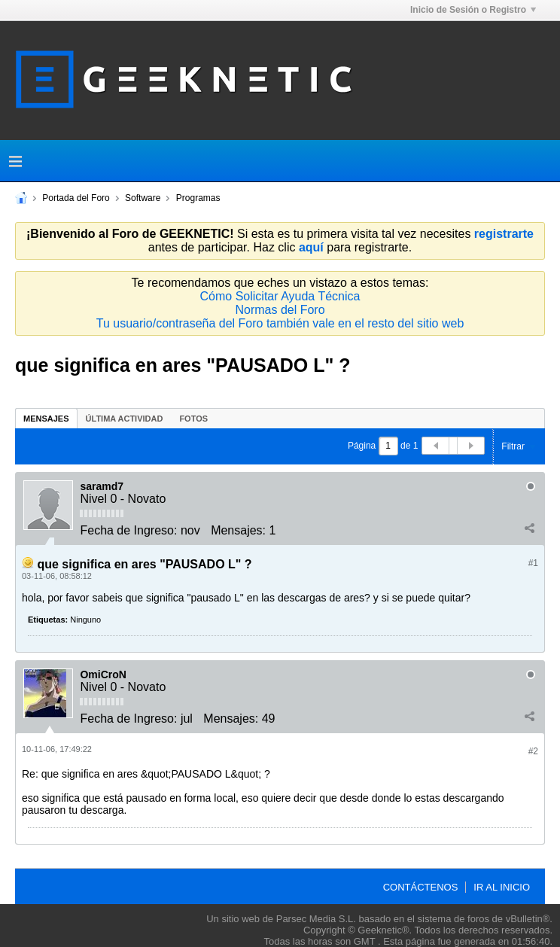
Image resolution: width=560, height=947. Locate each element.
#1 (533, 563)
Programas (198, 198)
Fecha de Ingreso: (128, 530)
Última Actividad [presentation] (125, 419)
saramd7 (102, 486)
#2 (533, 751)
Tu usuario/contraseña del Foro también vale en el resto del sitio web (280, 323)
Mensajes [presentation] (46, 419)
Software (143, 198)
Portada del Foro (76, 198)
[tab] (46, 418)
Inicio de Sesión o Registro (473, 10)
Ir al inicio (502, 887)
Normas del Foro (280, 310)
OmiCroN (103, 674)
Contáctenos (421, 887)
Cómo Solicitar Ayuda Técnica (280, 296)
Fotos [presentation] (193, 419)
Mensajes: (238, 530)
